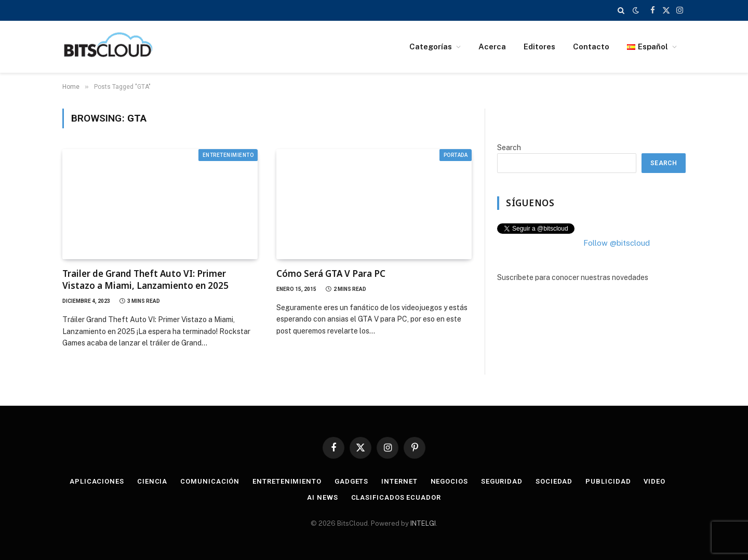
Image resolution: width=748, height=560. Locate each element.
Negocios (449, 481)
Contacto (591, 46)
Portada (456, 155)
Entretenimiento (228, 155)
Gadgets (351, 481)
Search (509, 148)
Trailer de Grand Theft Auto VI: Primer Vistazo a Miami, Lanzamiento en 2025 (145, 279)
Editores (539, 46)
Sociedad (554, 481)
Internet (399, 481)
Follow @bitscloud (617, 243)
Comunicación (210, 481)
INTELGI (423, 523)
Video (654, 481)
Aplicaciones (97, 481)
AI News (322, 497)
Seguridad (502, 481)
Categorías (431, 46)
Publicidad (608, 481)
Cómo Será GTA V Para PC (331, 274)
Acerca (492, 46)
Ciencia (152, 481)
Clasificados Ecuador (396, 497)
